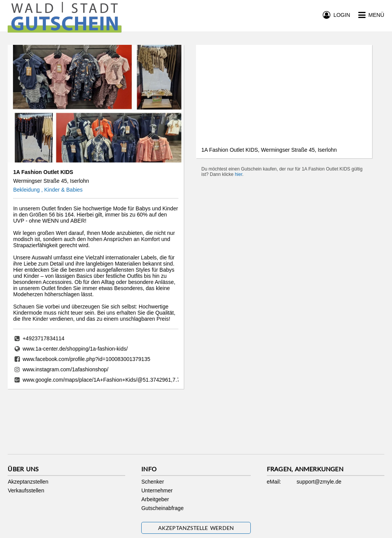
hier (238, 174)
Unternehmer (157, 490)
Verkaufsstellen (26, 490)
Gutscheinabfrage (163, 508)
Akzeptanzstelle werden (196, 528)
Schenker (153, 482)
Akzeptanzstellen (28, 482)
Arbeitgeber (155, 499)
